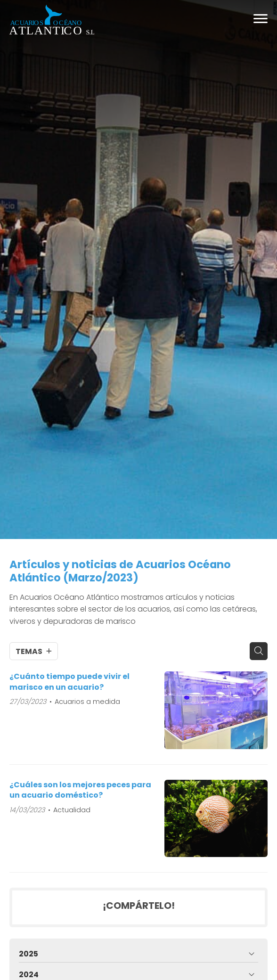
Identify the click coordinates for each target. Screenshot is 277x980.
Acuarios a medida (87, 702)
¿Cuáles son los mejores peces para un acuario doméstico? (80, 790)
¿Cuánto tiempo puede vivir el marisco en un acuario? (69, 682)
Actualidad (72, 810)
